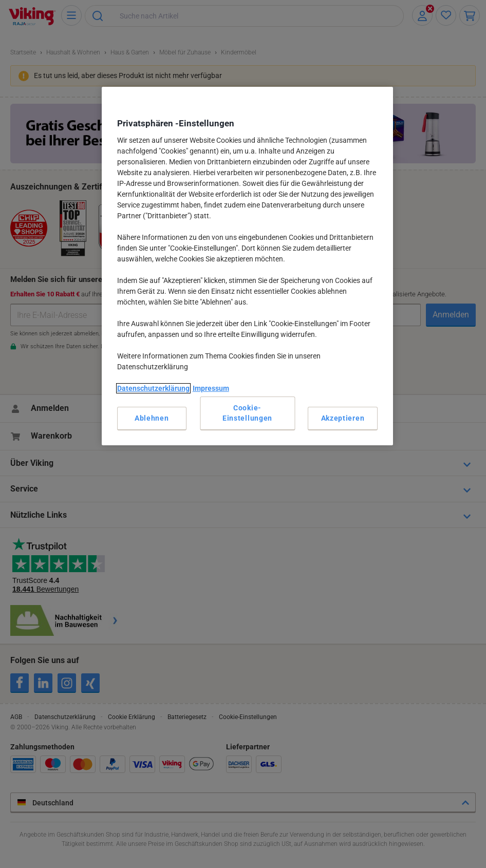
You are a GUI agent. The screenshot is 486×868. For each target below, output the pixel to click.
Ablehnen (152, 418)
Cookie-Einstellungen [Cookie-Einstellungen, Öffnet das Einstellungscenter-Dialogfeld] (247, 413)
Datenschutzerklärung (153, 388)
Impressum (211, 388)
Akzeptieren (343, 418)
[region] (248, 266)
